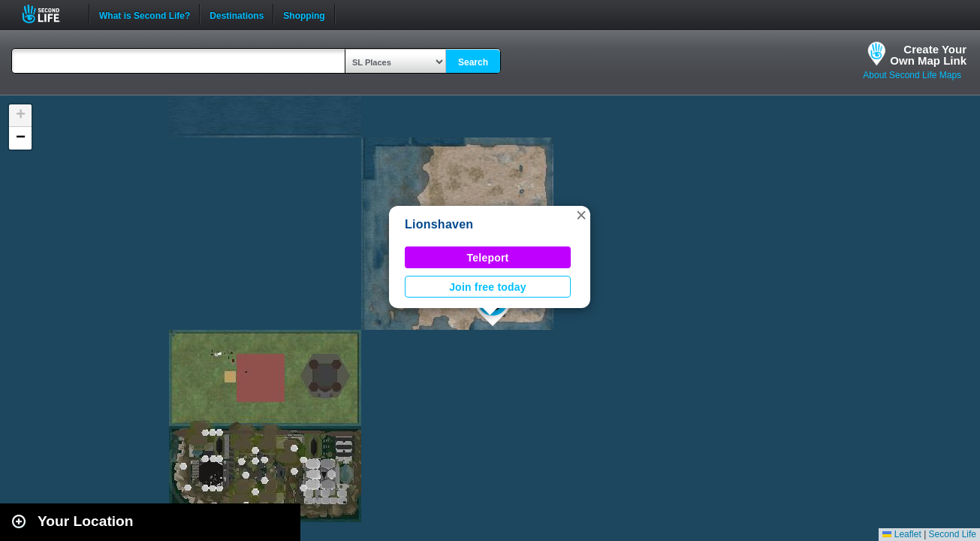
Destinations (237, 14)
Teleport (488, 258)
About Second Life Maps (912, 75)
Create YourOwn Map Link (928, 55)
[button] (581, 215)
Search (473, 62)
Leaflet (902, 534)
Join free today (488, 287)
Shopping (304, 14)
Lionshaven (439, 224)
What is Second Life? (145, 14)
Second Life (49, 14)
